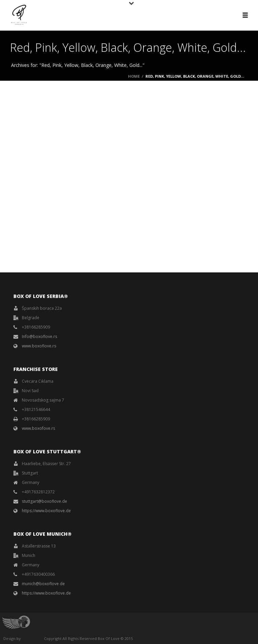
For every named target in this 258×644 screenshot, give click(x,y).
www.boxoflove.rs (39, 346)
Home (134, 76)
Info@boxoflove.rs (39, 336)
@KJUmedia (32, 638)
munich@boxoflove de (43, 584)
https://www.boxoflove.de (46, 511)
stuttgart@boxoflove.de (45, 501)
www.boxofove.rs (38, 428)
